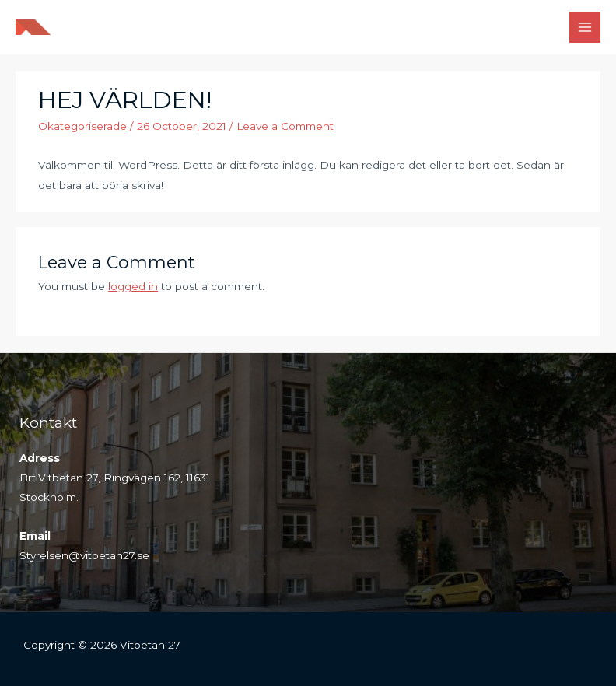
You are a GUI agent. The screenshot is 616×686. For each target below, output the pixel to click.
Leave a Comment (285, 126)
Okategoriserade (82, 126)
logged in (133, 286)
